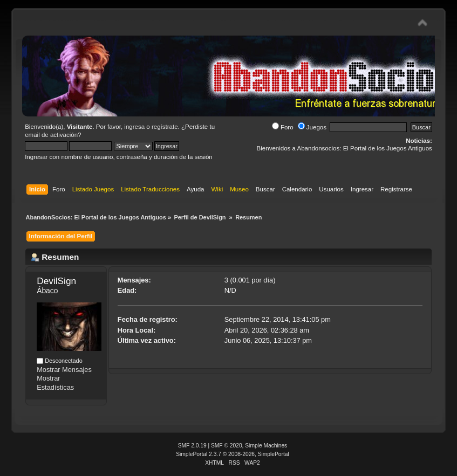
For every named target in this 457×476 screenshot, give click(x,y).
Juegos (312, 127)
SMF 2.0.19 (192, 446)
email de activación (51, 135)
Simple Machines (266, 446)
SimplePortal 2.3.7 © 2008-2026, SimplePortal (233, 454)
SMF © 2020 (227, 446)
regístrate (165, 127)
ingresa (134, 127)
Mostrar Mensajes (64, 370)
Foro (283, 127)
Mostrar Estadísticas (55, 383)
